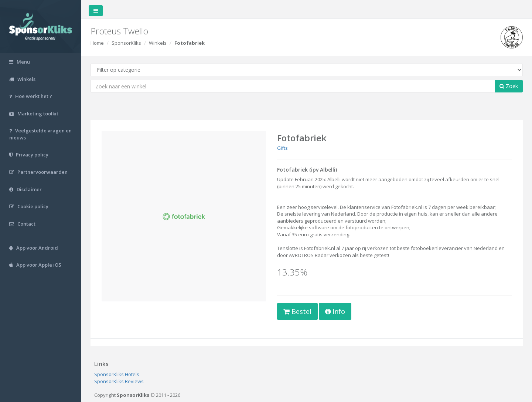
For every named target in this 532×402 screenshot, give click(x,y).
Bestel (297, 311)
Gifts (282, 148)
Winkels (158, 43)
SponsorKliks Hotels (117, 374)
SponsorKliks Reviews (119, 381)
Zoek (509, 86)
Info (335, 311)
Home (97, 43)
